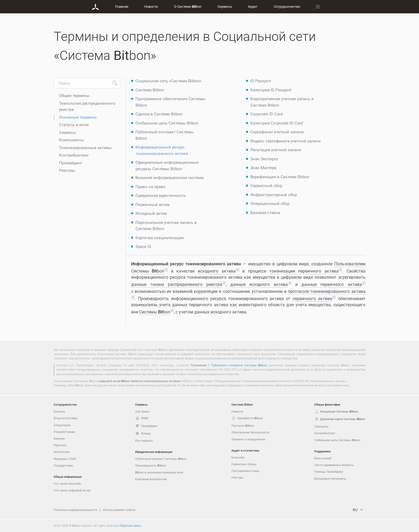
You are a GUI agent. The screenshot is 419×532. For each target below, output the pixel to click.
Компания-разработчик (151, 479)
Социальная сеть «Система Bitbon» (168, 81)
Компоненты (71, 140)
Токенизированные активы (85, 147)
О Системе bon (188, 6)
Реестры (67, 170)
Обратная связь (130, 525)
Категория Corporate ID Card (277, 123)
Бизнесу (59, 411)
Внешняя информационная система (170, 177)
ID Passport (261, 81)
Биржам (59, 438)
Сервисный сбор (266, 185)
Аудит (253, 6)
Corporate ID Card (266, 114)
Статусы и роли (74, 125)
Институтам (62, 452)
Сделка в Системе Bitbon (159, 114)
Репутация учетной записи (276, 150)
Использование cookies (119, 510)
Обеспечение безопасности (250, 432)
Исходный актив (151, 213)
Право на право (151, 187)
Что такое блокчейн (67, 484)
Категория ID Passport (271, 90)
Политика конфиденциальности (75, 510)
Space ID (143, 246)
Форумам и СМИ (65, 459)
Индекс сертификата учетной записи (286, 141)
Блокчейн (238, 457)
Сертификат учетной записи (277, 132)
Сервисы (225, 6)
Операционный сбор (270, 203)
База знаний (323, 458)
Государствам (63, 465)
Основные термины (78, 117)
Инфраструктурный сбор (274, 195)
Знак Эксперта (264, 159)
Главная (122, 6)
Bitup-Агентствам (66, 418)
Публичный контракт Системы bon (161, 459)
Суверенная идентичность (161, 195)
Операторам (62, 425)
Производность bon (151, 465)
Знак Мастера (263, 168)
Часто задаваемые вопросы (334, 465)
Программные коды (245, 471)
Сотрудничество (287, 6)
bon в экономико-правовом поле (159, 472)
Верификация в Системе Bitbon (280, 177)
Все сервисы (144, 440)
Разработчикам (64, 432)
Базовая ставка (265, 212)
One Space (142, 411)
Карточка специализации (160, 238)
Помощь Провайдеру (329, 471)
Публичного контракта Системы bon (239, 365)
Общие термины (74, 95)
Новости (151, 6)
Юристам (60, 445)
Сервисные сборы (244, 464)
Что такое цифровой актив (72, 490)
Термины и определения (248, 439)
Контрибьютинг (74, 155)
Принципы (321, 426)
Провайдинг (71, 163)
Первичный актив (153, 204)
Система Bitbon (150, 90)
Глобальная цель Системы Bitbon (167, 123)
